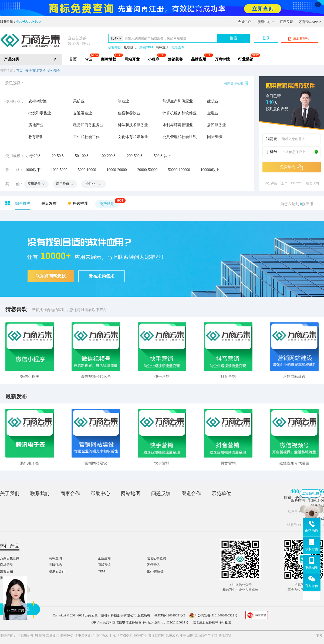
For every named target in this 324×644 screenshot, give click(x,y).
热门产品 (10, 546)
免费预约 (292, 167)
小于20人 (34, 156)
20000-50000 (148, 170)
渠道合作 (191, 493)
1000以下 (33, 170)
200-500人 (135, 156)
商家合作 (70, 493)
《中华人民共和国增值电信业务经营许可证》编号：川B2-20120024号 (139, 622)
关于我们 (10, 493)
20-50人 (58, 156)
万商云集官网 (10, 558)
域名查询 (178, 47)
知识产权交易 (123, 636)
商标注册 (162, 47)
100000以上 (210, 170)
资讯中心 (266, 22)
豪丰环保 (67, 636)
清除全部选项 (236, 83)
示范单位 (221, 493)
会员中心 (244, 22)
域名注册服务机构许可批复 (212, 622)
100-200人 (108, 156)
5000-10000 (87, 170)
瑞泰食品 (53, 636)
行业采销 (246, 59)
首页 (73, 59)
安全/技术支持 (36, 71)
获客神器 (114, 47)
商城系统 (104, 565)
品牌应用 (199, 59)
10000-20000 (117, 170)
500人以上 (162, 156)
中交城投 (187, 636)
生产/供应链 (155, 571)
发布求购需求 (102, 276)
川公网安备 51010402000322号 (213, 615)
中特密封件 (26, 636)
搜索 (234, 38)
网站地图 (131, 493)
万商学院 (222, 59)
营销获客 (175, 59)
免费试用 (109, 203)
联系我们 (40, 493)
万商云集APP (310, 22)
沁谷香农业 (104, 636)
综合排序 (23, 204)
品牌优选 (55, 565)
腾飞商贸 (225, 636)
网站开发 (132, 59)
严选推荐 (80, 204)
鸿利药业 (140, 636)
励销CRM (146, 47)
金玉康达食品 (85, 636)
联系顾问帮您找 (51, 276)
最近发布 (49, 204)
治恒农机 (172, 636)
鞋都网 (40, 636)
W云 (89, 59)
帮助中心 (100, 493)
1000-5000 (59, 170)
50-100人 (82, 156)
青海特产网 (156, 636)
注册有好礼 (299, 39)
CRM (101, 571)
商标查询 (55, 558)
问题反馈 (286, 22)
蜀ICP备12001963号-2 (170, 615)
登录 (266, 38)
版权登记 (130, 47)
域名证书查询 (156, 558)
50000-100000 (179, 170)
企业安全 (54, 71)
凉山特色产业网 (206, 636)
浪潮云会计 (57, 571)
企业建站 (104, 558)
